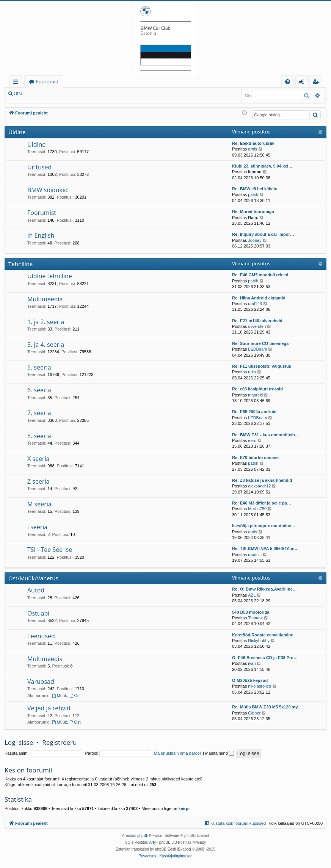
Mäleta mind (220, 753)
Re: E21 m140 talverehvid (257, 321)
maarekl (255, 395)
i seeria (37, 527)
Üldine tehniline (50, 276)
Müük (60, 696)
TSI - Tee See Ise (50, 550)
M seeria (39, 504)
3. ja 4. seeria (46, 345)
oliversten (257, 326)
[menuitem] (288, 82)
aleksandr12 (259, 486)
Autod (36, 590)
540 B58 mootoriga (251, 612)
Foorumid (47, 81)
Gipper (254, 713)
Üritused (39, 167)
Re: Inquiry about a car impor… (263, 234)
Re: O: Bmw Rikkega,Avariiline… (264, 589)
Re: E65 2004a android (254, 412)
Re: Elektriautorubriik (253, 143)
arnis (253, 149)
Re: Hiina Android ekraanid (259, 298)
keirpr (184, 808)
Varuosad (41, 682)
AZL (252, 595)
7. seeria (39, 413)
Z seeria (38, 481)
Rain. (253, 218)
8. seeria (39, 436)
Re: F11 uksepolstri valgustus (262, 366)
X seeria (38, 459)
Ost (75, 696)
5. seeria (39, 367)
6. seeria (39, 390)
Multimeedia (45, 299)
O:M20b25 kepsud (250, 680)
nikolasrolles (260, 686)
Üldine (17, 132)
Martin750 (257, 509)
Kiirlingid (17, 83)
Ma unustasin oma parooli (178, 753)
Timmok (255, 618)
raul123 (255, 304)
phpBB (143, 836)
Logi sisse (43, 94)
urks (252, 372)
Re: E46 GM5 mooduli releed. (261, 275)
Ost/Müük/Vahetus (33, 578)
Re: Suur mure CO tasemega (260, 343)
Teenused (41, 636)
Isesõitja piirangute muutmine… (264, 526)
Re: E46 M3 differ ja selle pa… (262, 503)
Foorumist (42, 213)
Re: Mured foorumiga (253, 212)
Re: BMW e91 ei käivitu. (255, 189)
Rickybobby (259, 641)
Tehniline (20, 264)
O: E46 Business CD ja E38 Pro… (265, 658)
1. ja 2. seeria (46, 322)
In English (41, 235)
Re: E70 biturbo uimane (255, 458)
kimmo (255, 172)
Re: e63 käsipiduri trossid (257, 389)
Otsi (18, 94)
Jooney (255, 240)
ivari (252, 663)
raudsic (255, 555)
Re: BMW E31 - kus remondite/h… (266, 435)
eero (252, 440)
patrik (253, 194)
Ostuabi (38, 613)
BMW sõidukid (48, 190)
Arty (152, 842)
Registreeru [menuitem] (317, 83)
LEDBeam (257, 349)
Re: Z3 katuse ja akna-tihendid (262, 480)
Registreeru (76, 94)
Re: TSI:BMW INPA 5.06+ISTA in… (265, 548)
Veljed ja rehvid (49, 708)
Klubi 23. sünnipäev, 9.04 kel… (262, 166)
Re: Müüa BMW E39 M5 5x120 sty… (267, 707)
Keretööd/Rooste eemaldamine (263, 635)
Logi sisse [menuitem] (303, 83)
